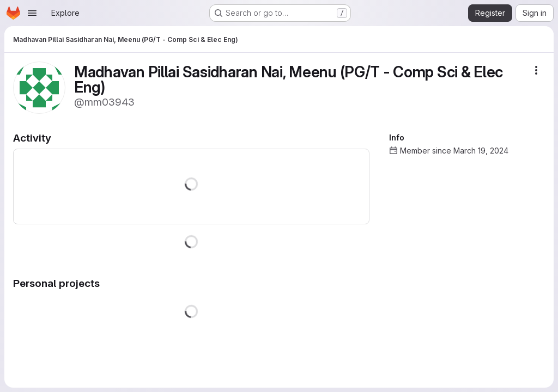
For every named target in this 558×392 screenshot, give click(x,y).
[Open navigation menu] (32, 13)
